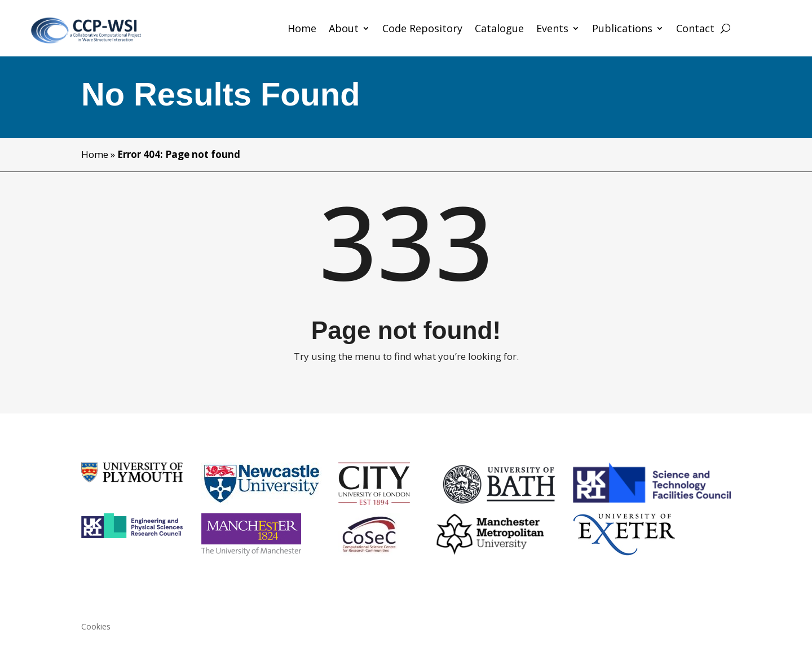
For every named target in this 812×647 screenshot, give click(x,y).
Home (302, 30)
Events (552, 30)
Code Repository (422, 30)
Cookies (96, 627)
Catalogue (499, 30)
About (344, 30)
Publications (622, 30)
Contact (695, 30)
